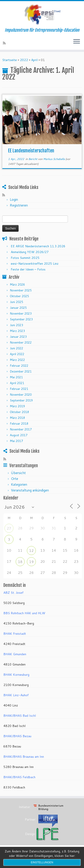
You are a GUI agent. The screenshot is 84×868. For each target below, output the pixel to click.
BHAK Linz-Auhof (16, 695)
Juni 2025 (16, 302)
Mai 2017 (16, 441)
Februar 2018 (19, 424)
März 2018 (17, 418)
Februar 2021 (19, 389)
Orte (15, 479)
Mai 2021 (16, 377)
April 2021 (17, 383)
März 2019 (17, 406)
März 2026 (17, 285)
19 (31, 562)
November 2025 (21, 290)
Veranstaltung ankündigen (30, 490)
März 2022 (17, 360)
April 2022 (17, 354)
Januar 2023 (18, 337)
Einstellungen (42, 862)
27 (9, 528)
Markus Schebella (54, 159)
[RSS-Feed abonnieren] (5, 43)
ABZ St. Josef (13, 593)
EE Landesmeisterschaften (31, 151)
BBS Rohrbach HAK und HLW (24, 613)
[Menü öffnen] (77, 42)
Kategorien (19, 484)
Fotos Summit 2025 (25, 258)
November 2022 (21, 342)
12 (31, 550)
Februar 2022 (19, 366)
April (34, 60)
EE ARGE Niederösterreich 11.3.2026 (38, 246)
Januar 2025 (18, 308)
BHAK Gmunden (15, 654)
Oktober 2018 (19, 412)
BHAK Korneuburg (16, 675)
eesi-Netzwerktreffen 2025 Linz (35, 264)
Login (14, 200)
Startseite (10, 60)
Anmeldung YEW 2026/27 (30, 252)
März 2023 (17, 331)
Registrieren (19, 205)
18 (20, 562)
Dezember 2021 (21, 371)
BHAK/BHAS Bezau (17, 736)
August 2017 (19, 435)
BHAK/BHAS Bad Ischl (20, 716)
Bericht (33, 159)
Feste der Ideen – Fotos (28, 269)
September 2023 (21, 319)
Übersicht (18, 473)
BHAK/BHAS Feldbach (19, 777)
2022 (24, 60)
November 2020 (21, 395)
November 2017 (21, 429)
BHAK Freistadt (15, 634)
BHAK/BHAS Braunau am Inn (24, 757)
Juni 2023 (16, 325)
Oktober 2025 (19, 296)
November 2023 (21, 313)
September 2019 (21, 400)
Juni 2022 (16, 348)
